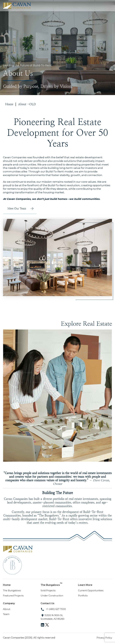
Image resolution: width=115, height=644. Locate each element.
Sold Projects (48, 590)
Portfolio (83, 596)
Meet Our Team (17, 208)
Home (9, 104)
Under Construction (52, 596)
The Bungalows (12, 590)
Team (6, 614)
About (7, 609)
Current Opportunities (91, 590)
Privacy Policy (104, 638)
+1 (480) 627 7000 (53, 609)
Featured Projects (13, 596)
